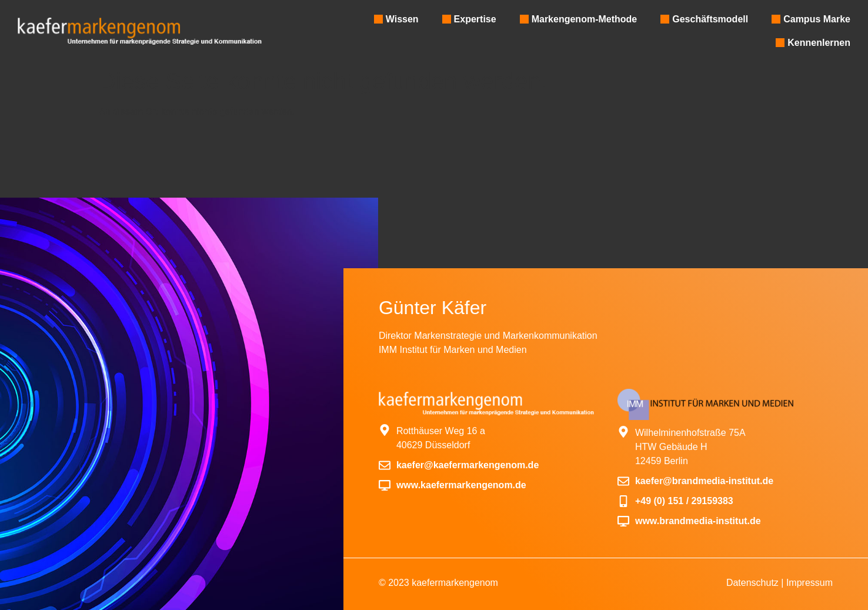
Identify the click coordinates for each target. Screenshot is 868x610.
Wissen (402, 19)
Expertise (475, 19)
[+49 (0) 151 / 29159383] (623, 501)
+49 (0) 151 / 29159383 (684, 501)
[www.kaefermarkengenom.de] (385, 485)
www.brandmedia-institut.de (698, 521)
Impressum (809, 583)
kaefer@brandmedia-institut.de (704, 481)
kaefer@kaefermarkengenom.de (468, 465)
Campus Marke (817, 19)
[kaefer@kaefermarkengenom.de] (385, 465)
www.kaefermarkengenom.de (461, 485)
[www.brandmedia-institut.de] (623, 521)
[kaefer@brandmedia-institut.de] (623, 481)
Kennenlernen (819, 43)
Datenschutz (752, 583)
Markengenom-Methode (585, 19)
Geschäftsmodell (710, 19)
